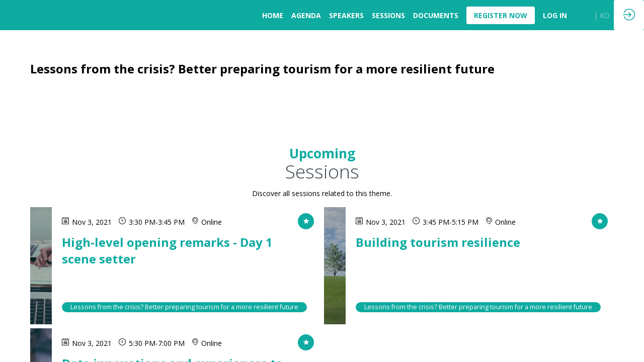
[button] (501, 15)
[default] (555, 15)
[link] (273, 15)
